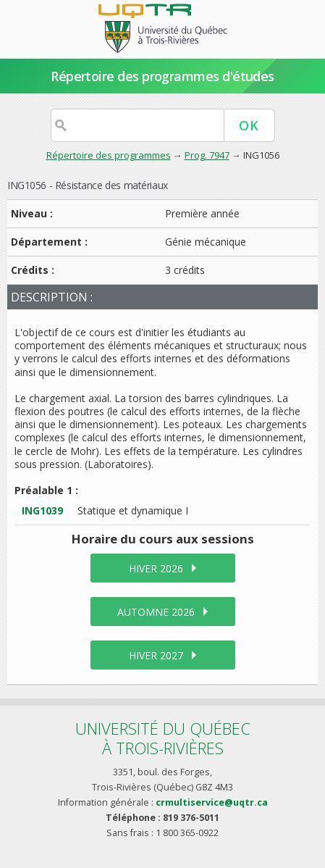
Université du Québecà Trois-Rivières (163, 738)
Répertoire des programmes (109, 155)
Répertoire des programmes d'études (162, 76)
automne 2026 (156, 612)
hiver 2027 (156, 655)
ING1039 (42, 510)
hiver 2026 (156, 568)
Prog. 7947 (207, 155)
